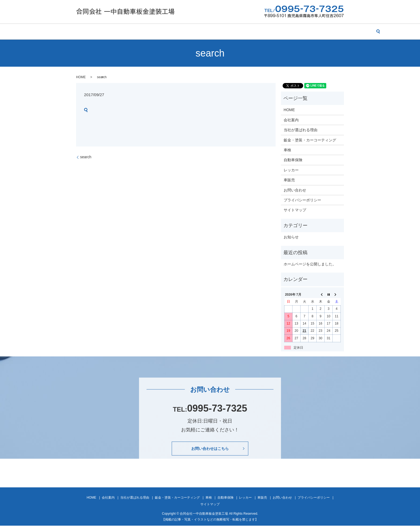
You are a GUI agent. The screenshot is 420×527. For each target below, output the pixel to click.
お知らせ (291, 237)
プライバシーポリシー (302, 200)
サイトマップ (295, 210)
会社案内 (99, 32)
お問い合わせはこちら (210, 449)
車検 (224, 32)
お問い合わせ (320, 32)
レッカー (272, 32)
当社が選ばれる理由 (133, 32)
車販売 (294, 32)
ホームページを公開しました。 (310, 264)
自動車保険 (246, 32)
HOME (77, 32)
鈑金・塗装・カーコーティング (185, 32)
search (344, 32)
